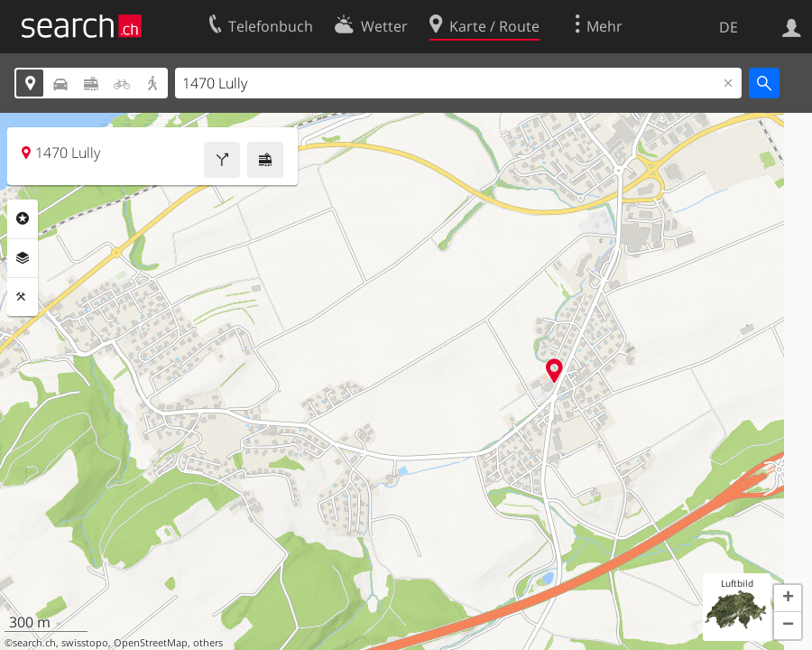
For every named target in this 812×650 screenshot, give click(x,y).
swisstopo (85, 643)
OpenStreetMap (151, 643)
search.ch (34, 643)
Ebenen (23, 258)
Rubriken (23, 218)
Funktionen (23, 297)
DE (729, 27)
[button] (788, 599)
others (208, 643)
